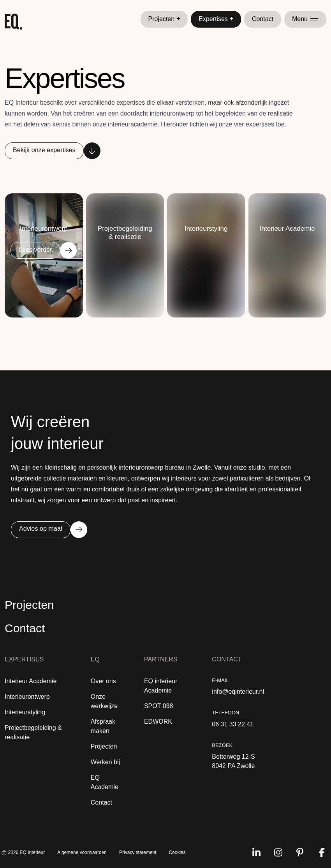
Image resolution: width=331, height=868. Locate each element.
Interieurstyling (25, 712)
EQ (95, 659)
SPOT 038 (158, 706)
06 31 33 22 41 (233, 724)
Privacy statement (138, 852)
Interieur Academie (31, 681)
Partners (161, 659)
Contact (263, 19)
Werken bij (105, 762)
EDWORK (158, 722)
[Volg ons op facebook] (322, 852)
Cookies (177, 852)
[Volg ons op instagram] (278, 852)
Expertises (216, 19)
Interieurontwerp (27, 697)
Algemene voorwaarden (82, 852)
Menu (305, 19)
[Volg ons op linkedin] (256, 852)
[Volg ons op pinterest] (300, 852)
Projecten (165, 19)
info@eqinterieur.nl (238, 692)
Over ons (103, 681)
